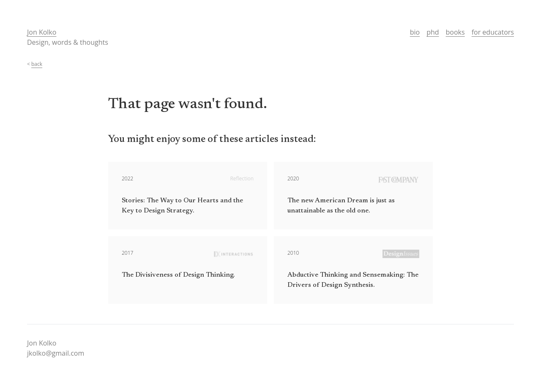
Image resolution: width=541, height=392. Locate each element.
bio (415, 32)
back (37, 64)
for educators (493, 32)
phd (433, 32)
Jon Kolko (42, 32)
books (455, 32)
